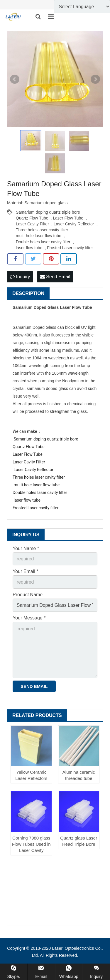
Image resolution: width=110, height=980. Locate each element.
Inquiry (20, 277)
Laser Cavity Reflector (74, 224)
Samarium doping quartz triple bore (48, 212)
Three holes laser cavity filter (42, 230)
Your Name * (26, 548)
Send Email (55, 277)
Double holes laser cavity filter (43, 242)
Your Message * (29, 618)
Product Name (28, 595)
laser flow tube (29, 248)
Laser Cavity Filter (32, 224)
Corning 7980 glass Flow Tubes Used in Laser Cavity (31, 844)
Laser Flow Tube (68, 218)
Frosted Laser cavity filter (70, 248)
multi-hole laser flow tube (39, 236)
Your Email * (25, 571)
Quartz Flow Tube (32, 218)
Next (95, 79)
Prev (15, 79)
